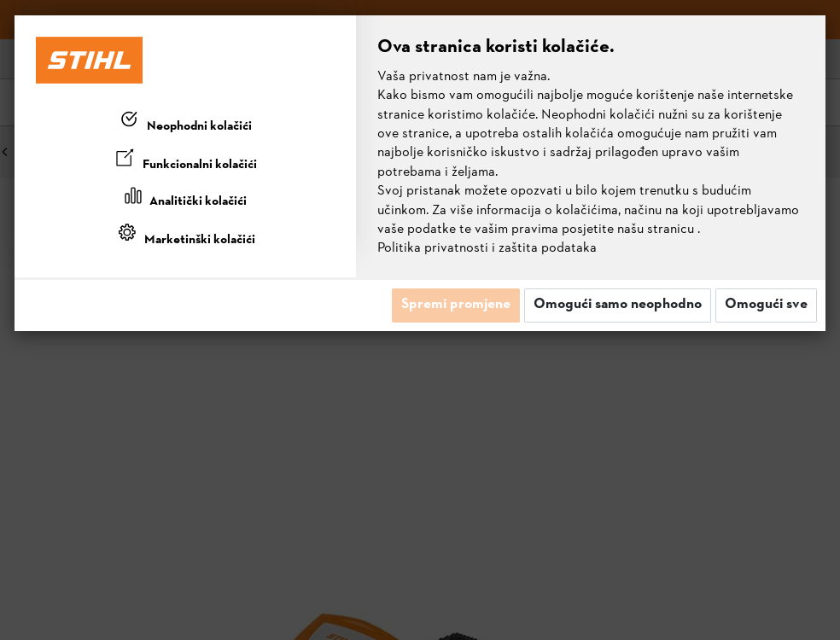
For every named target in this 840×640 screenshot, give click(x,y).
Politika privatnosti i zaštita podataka (487, 248)
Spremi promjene (456, 305)
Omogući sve (766, 305)
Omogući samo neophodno (618, 305)
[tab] (185, 123)
